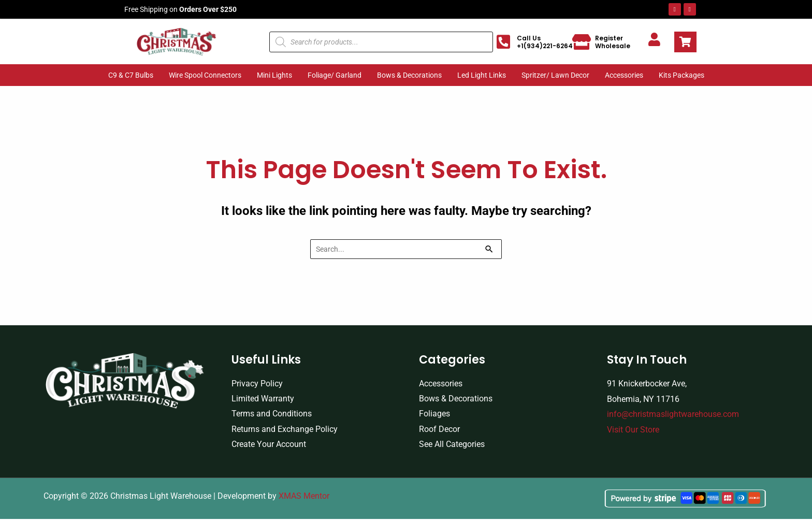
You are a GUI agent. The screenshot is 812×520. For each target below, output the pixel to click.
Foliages (434, 415)
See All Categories (452, 445)
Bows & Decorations (409, 75)
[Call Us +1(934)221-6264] (503, 42)
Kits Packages (682, 75)
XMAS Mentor (304, 497)
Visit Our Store (633, 430)
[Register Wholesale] (582, 42)
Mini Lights (274, 75)
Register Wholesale (613, 42)
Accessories (624, 75)
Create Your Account (269, 445)
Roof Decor (439, 430)
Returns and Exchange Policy (285, 430)
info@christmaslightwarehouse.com (673, 415)
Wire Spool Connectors (205, 75)
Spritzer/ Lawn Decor (555, 75)
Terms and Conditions (272, 415)
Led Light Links (482, 75)
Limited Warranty (263, 399)
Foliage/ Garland (335, 75)
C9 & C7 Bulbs (131, 75)
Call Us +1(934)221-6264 (545, 42)
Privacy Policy (257, 384)
